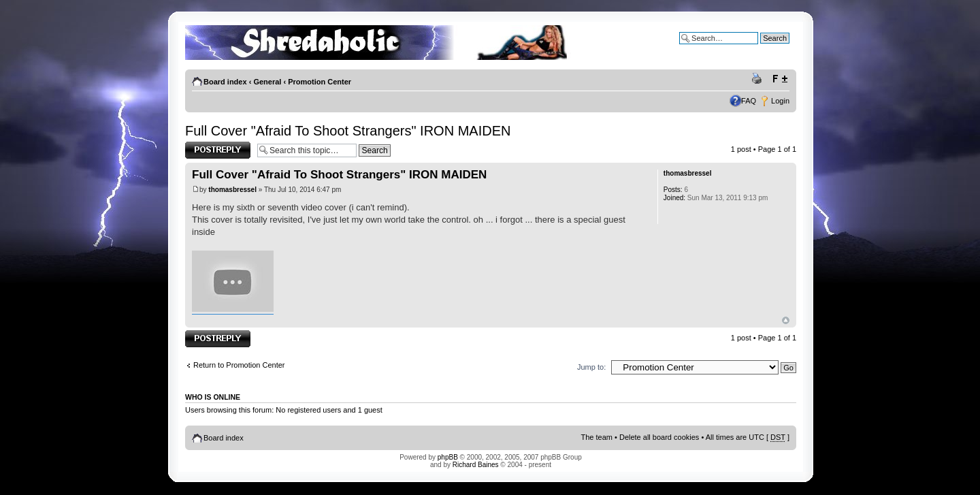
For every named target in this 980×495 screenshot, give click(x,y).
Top (786, 320)
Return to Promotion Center (239, 365)
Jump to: (591, 367)
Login (780, 101)
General (267, 82)
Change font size (780, 79)
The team (597, 437)
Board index (225, 82)
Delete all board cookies (659, 437)
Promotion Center (320, 82)
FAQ (749, 101)
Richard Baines (476, 465)
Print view (759, 79)
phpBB (448, 457)
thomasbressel (232, 190)
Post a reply (218, 150)
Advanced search (761, 48)
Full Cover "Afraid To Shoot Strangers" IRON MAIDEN (348, 131)
